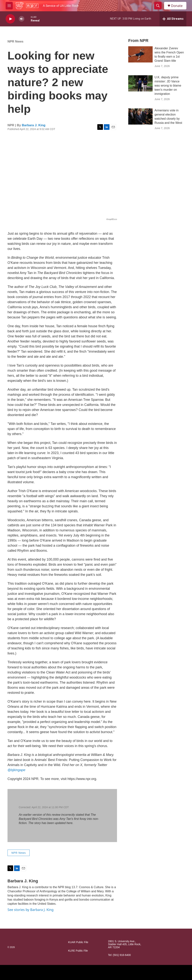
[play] (10, 19)
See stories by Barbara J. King (31, 910)
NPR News (15, 41)
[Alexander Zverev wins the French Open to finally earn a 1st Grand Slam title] (140, 54)
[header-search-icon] (158, 6)
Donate (177, 6)
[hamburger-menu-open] (9, 6)
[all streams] (173, 19)
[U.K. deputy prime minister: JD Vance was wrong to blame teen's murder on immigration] (140, 83)
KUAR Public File (78, 942)
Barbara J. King (34, 125)
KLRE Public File (78, 951)
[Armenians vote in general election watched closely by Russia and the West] (140, 116)
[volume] (22, 19)
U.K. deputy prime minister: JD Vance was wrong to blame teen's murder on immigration (168, 86)
